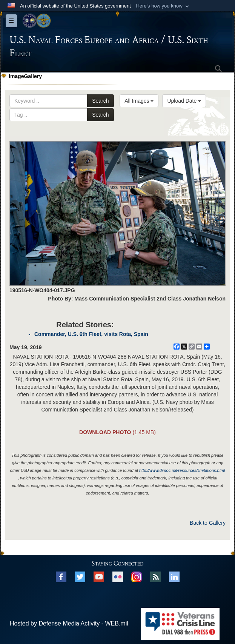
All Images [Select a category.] (139, 101)
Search (100, 101)
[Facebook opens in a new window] (61, 576)
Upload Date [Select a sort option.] (184, 101)
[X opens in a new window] (80, 576)
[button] (163, 6)
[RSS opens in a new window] (155, 576)
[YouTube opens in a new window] (99, 576)
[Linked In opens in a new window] (174, 576)
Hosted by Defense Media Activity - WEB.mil (69, 623)
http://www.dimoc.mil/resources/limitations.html (182, 470)
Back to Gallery (208, 523)
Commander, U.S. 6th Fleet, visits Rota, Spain (91, 334)
